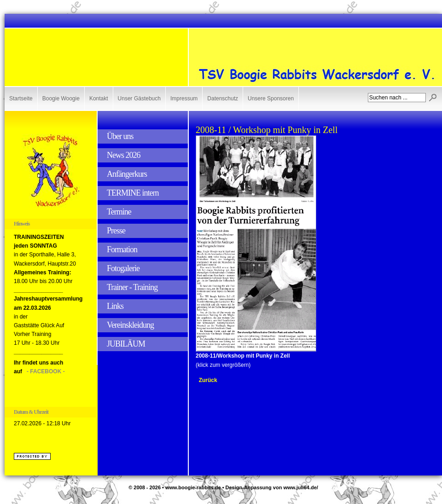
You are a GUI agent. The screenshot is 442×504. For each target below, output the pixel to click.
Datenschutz (223, 98)
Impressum (184, 98)
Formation (122, 249)
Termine (119, 212)
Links (115, 306)
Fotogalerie (123, 268)
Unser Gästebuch (139, 98)
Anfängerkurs (127, 174)
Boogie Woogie (61, 98)
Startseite (21, 98)
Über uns (120, 136)
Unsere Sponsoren (271, 98)
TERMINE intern (133, 193)
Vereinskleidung (130, 325)
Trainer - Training (132, 287)
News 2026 (124, 155)
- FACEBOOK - (46, 371)
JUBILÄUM (126, 344)
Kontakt (99, 98)
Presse (116, 231)
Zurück (208, 380)
